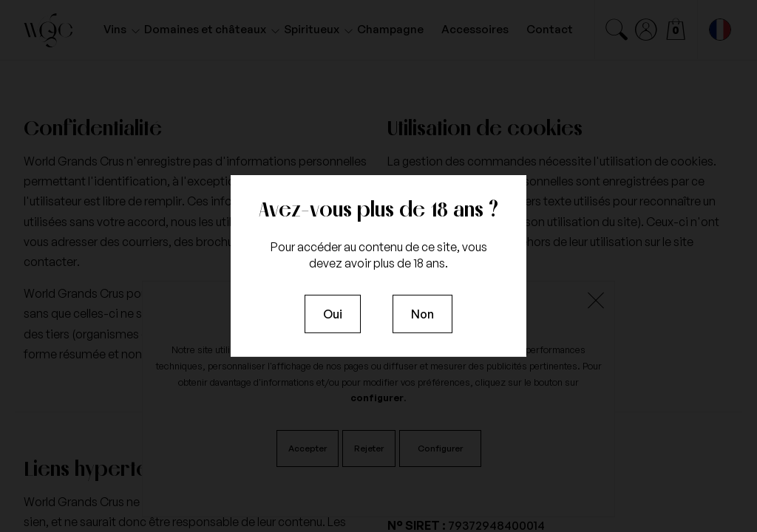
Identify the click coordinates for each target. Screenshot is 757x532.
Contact (550, 29)
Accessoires (475, 29)
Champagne (390, 29)
